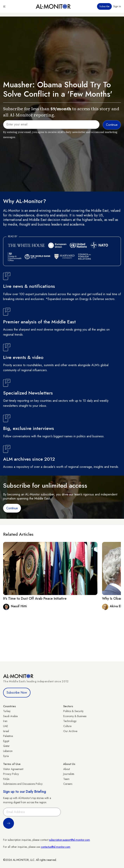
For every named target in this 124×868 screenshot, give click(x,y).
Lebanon (8, 751)
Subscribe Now (17, 693)
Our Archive (70, 731)
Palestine (8, 736)
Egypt (6, 741)
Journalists (69, 774)
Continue (12, 508)
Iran (5, 721)
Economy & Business (75, 716)
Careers (68, 784)
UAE (6, 726)
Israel (6, 731)
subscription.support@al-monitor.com (69, 840)
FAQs (6, 779)
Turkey (7, 711)
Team (66, 779)
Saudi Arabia (10, 716)
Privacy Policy (11, 774)
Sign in (117, 6)
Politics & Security (73, 711)
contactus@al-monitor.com (55, 847)
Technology (70, 721)
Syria (6, 756)
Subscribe (104, 6)
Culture (67, 726)
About (67, 769)
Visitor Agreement (13, 769)
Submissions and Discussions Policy (23, 784)
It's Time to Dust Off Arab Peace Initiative (35, 598)
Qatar (6, 746)
